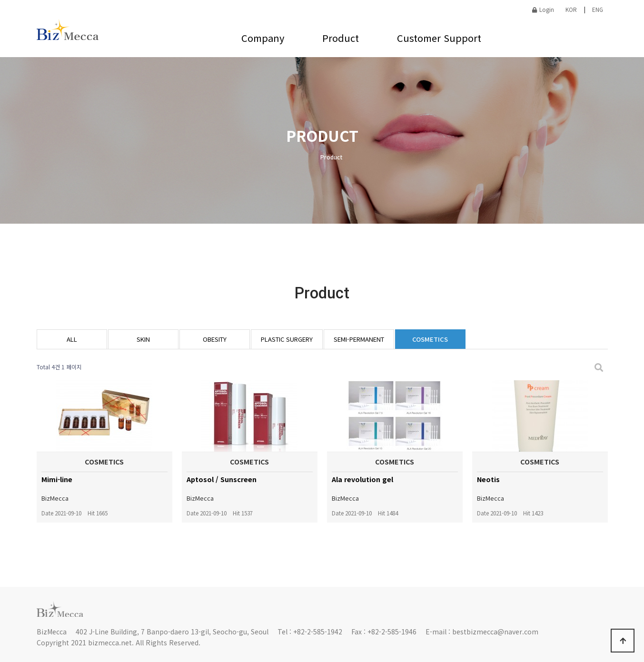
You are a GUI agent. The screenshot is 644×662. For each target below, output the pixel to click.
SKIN (143, 339)
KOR (571, 9)
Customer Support (439, 38)
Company (263, 38)
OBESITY (215, 339)
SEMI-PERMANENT (359, 339)
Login (543, 9)
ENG (598, 9)
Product (341, 38)
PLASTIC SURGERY (287, 339)
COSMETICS (430, 339)
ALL (72, 339)
